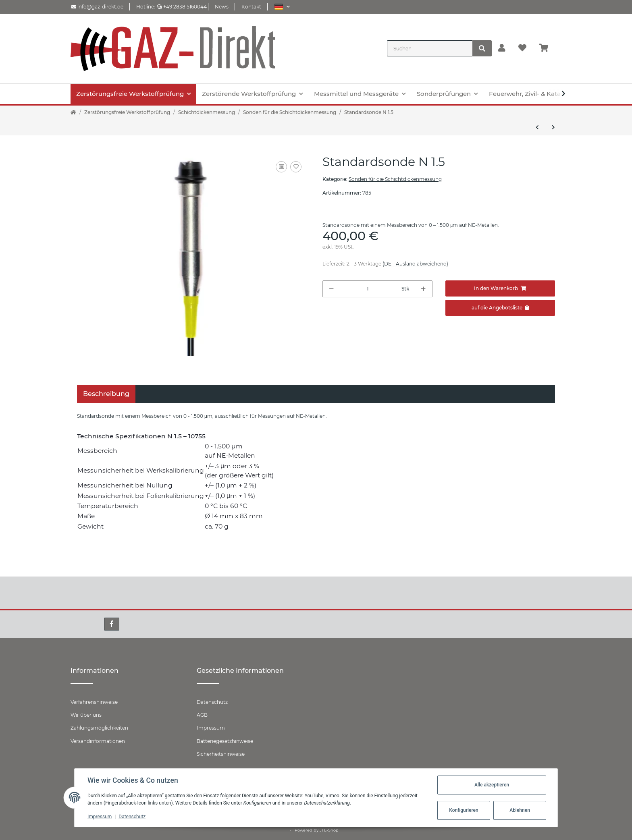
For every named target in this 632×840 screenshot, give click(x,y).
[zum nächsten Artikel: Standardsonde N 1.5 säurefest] (553, 127)
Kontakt (251, 7)
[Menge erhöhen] (423, 289)
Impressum (211, 728)
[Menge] (368, 289)
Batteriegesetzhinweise (225, 741)
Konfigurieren (464, 810)
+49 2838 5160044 (182, 7)
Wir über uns (86, 715)
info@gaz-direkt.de (97, 7)
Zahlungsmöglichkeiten (99, 728)
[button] (282, 7)
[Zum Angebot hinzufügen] (500, 308)
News (222, 7)
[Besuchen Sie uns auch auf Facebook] (112, 624)
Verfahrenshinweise (94, 702)
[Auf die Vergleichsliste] (281, 167)
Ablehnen (520, 810)
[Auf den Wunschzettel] (296, 167)
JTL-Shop (329, 830)
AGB (202, 715)
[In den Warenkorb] (500, 288)
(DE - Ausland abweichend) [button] (415, 264)
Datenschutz (212, 702)
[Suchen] (430, 48)
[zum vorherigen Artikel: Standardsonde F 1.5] (537, 127)
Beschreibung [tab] (106, 394)
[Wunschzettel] (522, 48)
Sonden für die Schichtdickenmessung (395, 179)
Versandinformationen (98, 741)
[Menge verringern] (332, 289)
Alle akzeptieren (492, 785)
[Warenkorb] (547, 48)
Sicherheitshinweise (221, 754)
